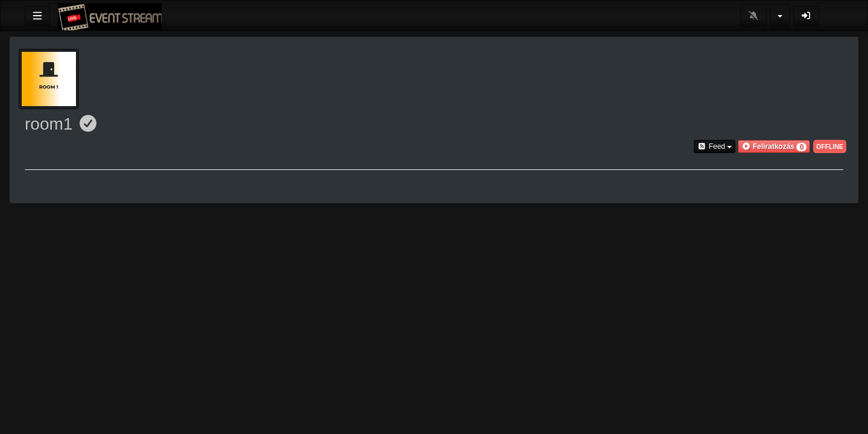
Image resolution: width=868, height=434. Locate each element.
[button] (774, 146)
